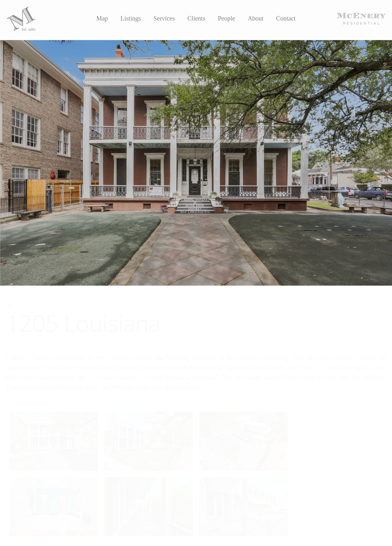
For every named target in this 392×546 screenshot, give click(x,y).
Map (102, 18)
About (255, 18)
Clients (196, 18)
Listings (131, 18)
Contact (286, 18)
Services (164, 18)
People (226, 18)
